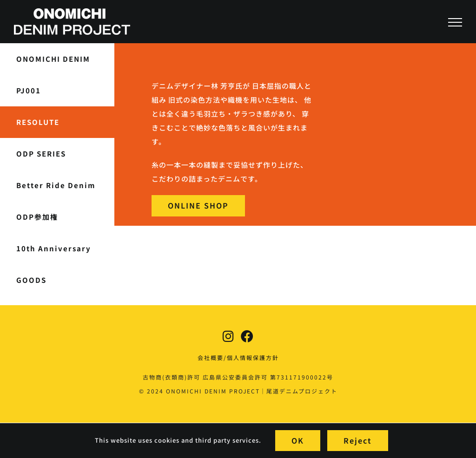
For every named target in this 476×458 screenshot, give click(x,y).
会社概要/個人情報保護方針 (238, 357)
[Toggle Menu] (455, 22)
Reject (358, 440)
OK (298, 440)
